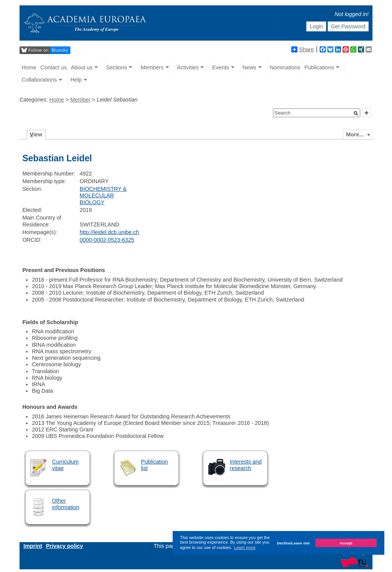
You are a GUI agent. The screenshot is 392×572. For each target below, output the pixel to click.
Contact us (54, 67)
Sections (117, 67)
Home (29, 67)
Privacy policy (65, 546)
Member (81, 100)
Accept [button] (346, 543)
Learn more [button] (245, 547)
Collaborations (39, 80)
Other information (66, 504)
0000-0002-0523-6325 (107, 240)
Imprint (33, 546)
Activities (188, 67)
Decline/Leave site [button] (293, 543)
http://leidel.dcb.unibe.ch (109, 232)
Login (316, 26)
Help (76, 80)
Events (220, 67)
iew (36, 134)
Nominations (285, 67)
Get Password (348, 26)
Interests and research (246, 465)
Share (302, 49)
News (249, 67)
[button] (356, 113)
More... (355, 134)
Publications (319, 67)
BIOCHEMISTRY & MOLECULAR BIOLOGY (103, 196)
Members (152, 67)
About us (82, 67)
